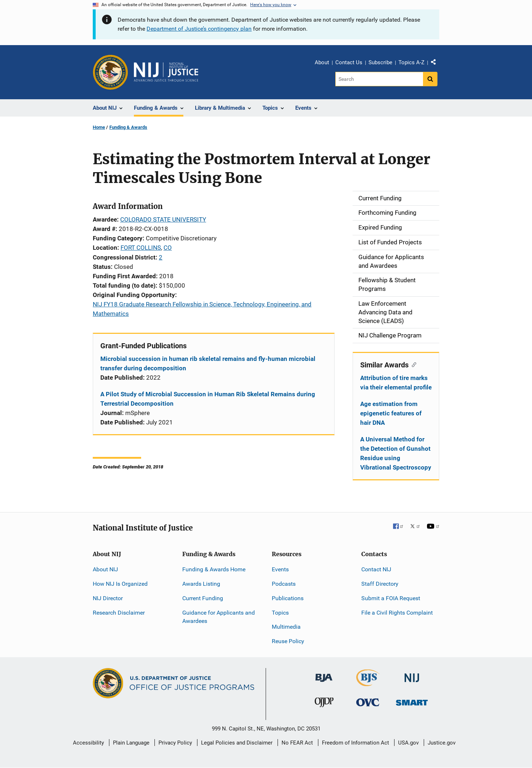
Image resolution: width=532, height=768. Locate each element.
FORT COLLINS (141, 248)
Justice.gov (442, 743)
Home (99, 127)
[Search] (379, 79)
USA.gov (408, 743)
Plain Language (131, 743)
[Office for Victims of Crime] (368, 702)
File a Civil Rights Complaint (397, 613)
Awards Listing (201, 584)
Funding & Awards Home (214, 569)
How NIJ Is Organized (120, 584)
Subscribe (380, 62)
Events (280, 569)
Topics (280, 613)
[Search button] (430, 79)
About (322, 62)
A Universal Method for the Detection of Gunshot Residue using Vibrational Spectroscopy (396, 453)
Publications (288, 598)
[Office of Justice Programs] (110, 72)
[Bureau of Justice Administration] (324, 674)
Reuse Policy (288, 641)
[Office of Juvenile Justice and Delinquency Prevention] (324, 704)
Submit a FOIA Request (391, 598)
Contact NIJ (376, 569)
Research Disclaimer (119, 613)
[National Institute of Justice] (412, 675)
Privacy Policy (175, 743)
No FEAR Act (297, 743)
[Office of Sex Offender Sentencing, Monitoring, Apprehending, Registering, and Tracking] (412, 701)
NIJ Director (108, 598)
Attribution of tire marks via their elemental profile (396, 383)
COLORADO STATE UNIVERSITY (163, 219)
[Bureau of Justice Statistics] (368, 683)
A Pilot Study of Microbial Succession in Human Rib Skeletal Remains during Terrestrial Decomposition (208, 399)
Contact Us (349, 62)
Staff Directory (380, 584)
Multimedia (286, 627)
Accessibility (88, 743)
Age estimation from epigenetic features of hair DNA (391, 413)
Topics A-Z (411, 62)
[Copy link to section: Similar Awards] (412, 364)
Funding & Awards (128, 127)
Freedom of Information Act (356, 743)
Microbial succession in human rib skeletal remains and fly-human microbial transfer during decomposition (208, 363)
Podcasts (284, 584)
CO (168, 248)
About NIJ (105, 569)
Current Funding (203, 598)
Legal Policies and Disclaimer (237, 743)
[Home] (166, 72)
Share (436, 64)
